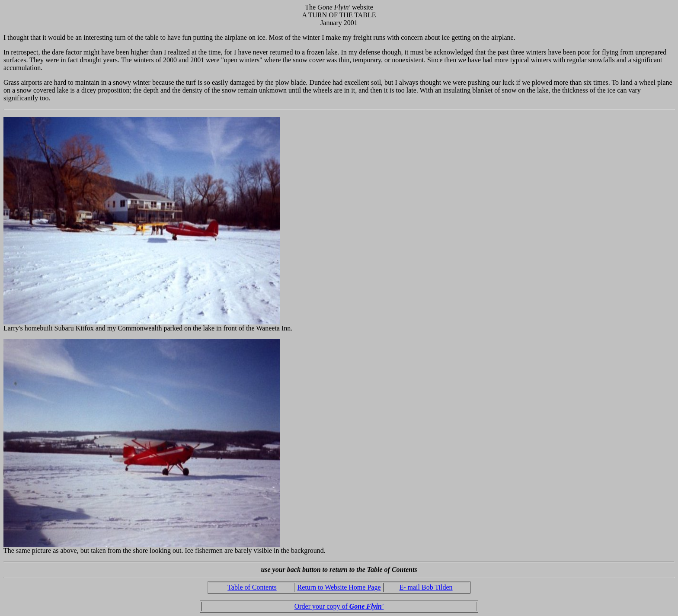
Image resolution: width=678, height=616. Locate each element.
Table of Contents (252, 587)
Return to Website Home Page (339, 587)
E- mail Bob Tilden (426, 587)
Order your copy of (339, 606)
